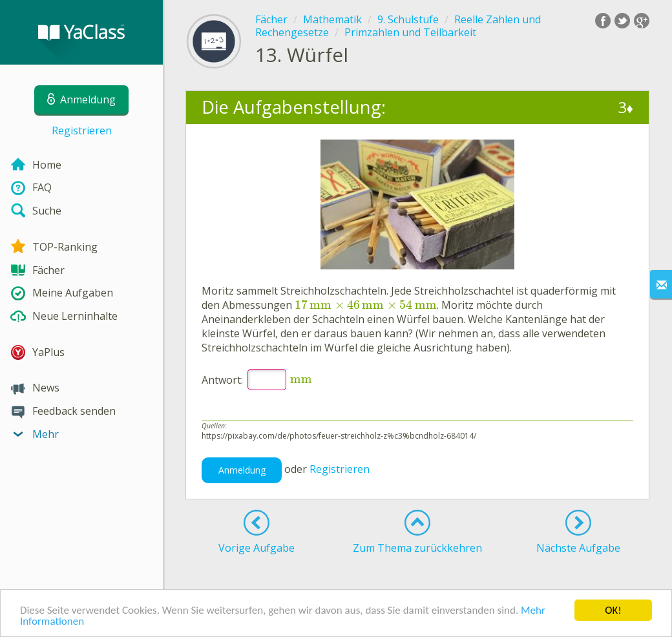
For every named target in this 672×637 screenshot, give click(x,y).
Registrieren (82, 131)
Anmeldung (242, 470)
